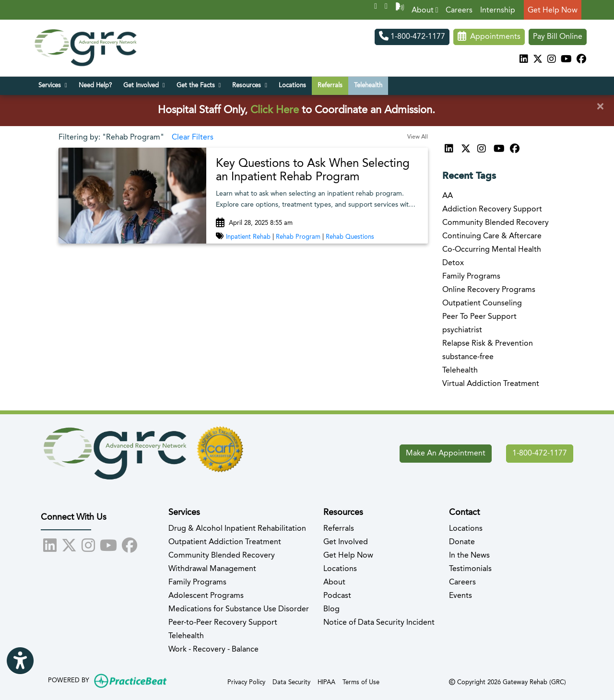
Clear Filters (193, 138)
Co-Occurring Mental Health (492, 250)
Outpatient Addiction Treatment (225, 542)
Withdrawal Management (212, 569)
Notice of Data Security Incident (379, 623)
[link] (317, 171)
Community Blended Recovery (496, 223)
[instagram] (552, 60)
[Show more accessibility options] (20, 662)
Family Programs (471, 277)
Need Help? (95, 86)
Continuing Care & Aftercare (492, 236)
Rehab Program (298, 237)
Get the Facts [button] (199, 85)
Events (460, 596)
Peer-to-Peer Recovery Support (223, 623)
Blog (331, 609)
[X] (538, 60)
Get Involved (346, 542)
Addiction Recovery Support (492, 210)
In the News (469, 556)
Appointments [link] (489, 37)
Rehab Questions (350, 237)
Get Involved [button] (144, 85)
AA (448, 196)
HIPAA (326, 682)
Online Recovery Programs (489, 290)
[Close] (600, 107)
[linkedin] (524, 60)
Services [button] (53, 85)
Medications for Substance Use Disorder (239, 609)
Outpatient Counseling (482, 303)
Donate (462, 542)
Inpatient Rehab (248, 237)
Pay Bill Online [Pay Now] (558, 37)
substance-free (468, 357)
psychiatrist (462, 330)
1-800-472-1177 (412, 37)
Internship (498, 11)
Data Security (291, 682)
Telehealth (368, 86)
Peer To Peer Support (479, 317)
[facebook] (581, 60)
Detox (453, 263)
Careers (459, 11)
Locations (292, 86)
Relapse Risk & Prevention (488, 344)
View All (418, 137)
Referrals (330, 86)
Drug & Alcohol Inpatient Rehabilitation (237, 529)
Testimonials (470, 569)
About (425, 10)
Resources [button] (250, 85)
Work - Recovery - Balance (213, 650)
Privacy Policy (246, 682)
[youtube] (566, 60)
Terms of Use (361, 682)
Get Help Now (553, 11)
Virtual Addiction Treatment (491, 384)
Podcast (337, 596)
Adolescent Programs (206, 596)
